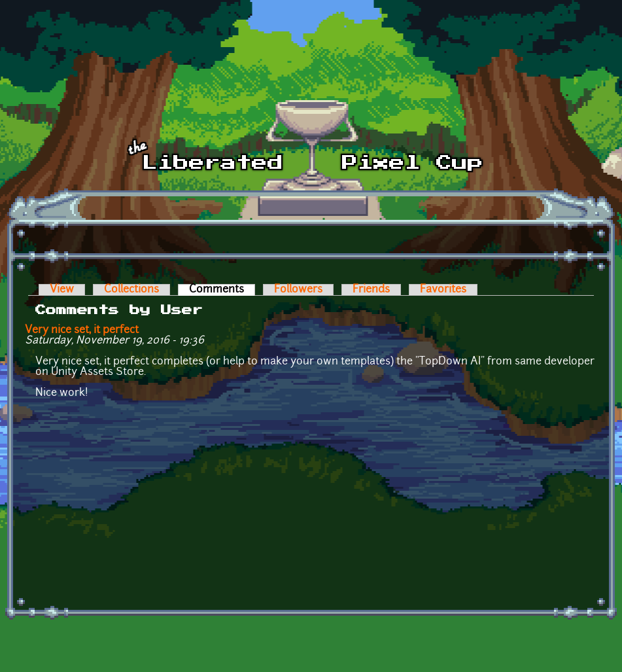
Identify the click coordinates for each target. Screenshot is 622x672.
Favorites (443, 290)
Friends (371, 290)
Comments (222, 290)
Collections (131, 290)
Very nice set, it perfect (82, 330)
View (62, 290)
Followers (298, 290)
